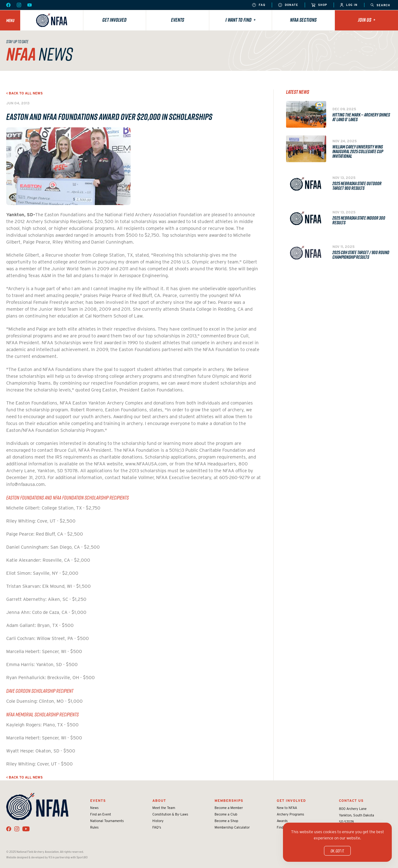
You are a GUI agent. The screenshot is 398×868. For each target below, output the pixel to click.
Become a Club (226, 814)
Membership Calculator (232, 827)
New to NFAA (287, 808)
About (159, 801)
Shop (319, 5)
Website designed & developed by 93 (29, 857)
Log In (349, 5)
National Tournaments (107, 821)
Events (178, 20)
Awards (282, 821)
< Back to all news (24, 93)
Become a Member (229, 808)
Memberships (229, 801)
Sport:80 (82, 857)
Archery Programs (290, 814)
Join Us (367, 20)
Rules (94, 827)
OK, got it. (337, 851)
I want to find (241, 20)
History (158, 821)
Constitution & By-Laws (170, 814)
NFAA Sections (303, 20)
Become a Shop (226, 821)
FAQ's (157, 827)
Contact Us (351, 801)
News (94, 808)
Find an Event (101, 814)
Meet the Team (164, 808)
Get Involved (114, 20)
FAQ (259, 5)
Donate (288, 5)
